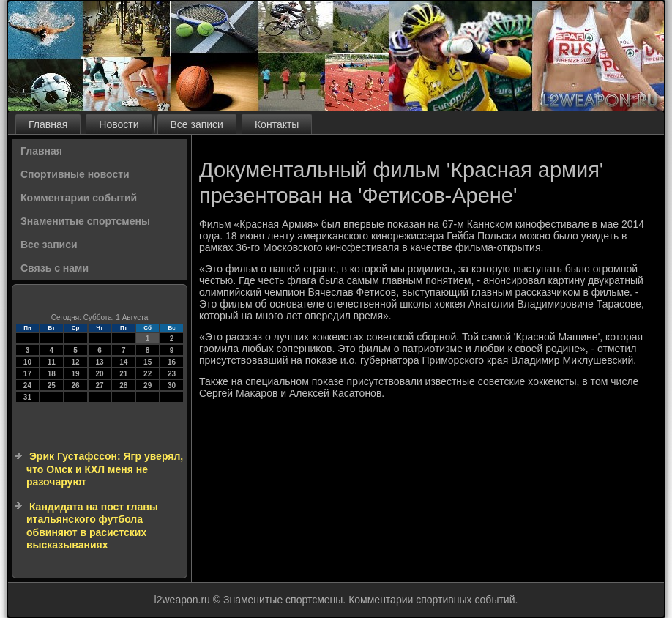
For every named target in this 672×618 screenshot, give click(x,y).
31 (27, 397)
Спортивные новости (75, 174)
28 (123, 386)
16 (172, 362)
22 (148, 374)
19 (76, 374)
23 (172, 374)
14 (123, 362)
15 (148, 362)
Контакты (277, 124)
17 (27, 374)
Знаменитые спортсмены (85, 221)
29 (148, 386)
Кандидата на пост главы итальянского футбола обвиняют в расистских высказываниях (92, 526)
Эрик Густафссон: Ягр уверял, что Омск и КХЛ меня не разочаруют (105, 469)
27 (99, 386)
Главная (48, 124)
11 (52, 362)
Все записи (197, 124)
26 (76, 386)
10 (27, 362)
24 (27, 386)
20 (99, 374)
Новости (119, 124)
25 (52, 386)
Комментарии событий (79, 198)
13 (99, 362)
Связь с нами (55, 268)
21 (123, 374)
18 (52, 374)
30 (172, 386)
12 (76, 362)
